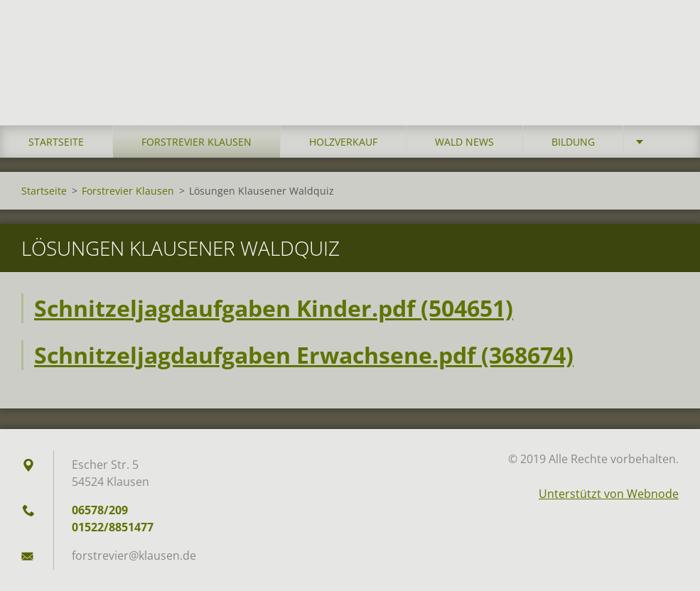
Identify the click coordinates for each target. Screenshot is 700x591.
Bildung (573, 142)
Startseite (56, 142)
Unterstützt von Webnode (609, 494)
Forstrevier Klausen (196, 142)
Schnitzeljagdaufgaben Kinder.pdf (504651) (274, 308)
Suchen (663, 41)
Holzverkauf (343, 142)
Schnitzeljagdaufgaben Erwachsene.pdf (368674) (304, 355)
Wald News (464, 142)
